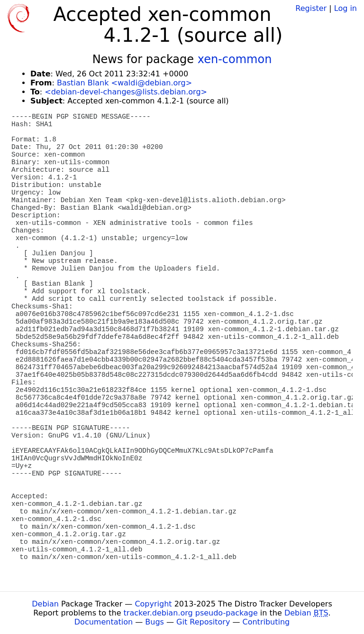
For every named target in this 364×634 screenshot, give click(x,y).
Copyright (153, 604)
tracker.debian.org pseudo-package (191, 613)
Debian (45, 604)
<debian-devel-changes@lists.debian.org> (126, 92)
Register (311, 8)
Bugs (155, 622)
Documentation (104, 622)
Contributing (266, 622)
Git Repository (203, 622)
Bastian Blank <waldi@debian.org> (124, 83)
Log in (346, 8)
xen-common (235, 59)
